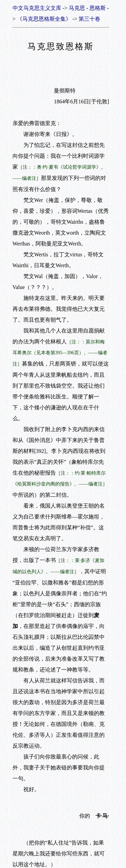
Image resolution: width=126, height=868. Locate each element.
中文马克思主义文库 (37, 8)
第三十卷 (89, 19)
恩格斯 (98, 8)
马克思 (77, 8)
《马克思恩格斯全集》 (44, 19)
